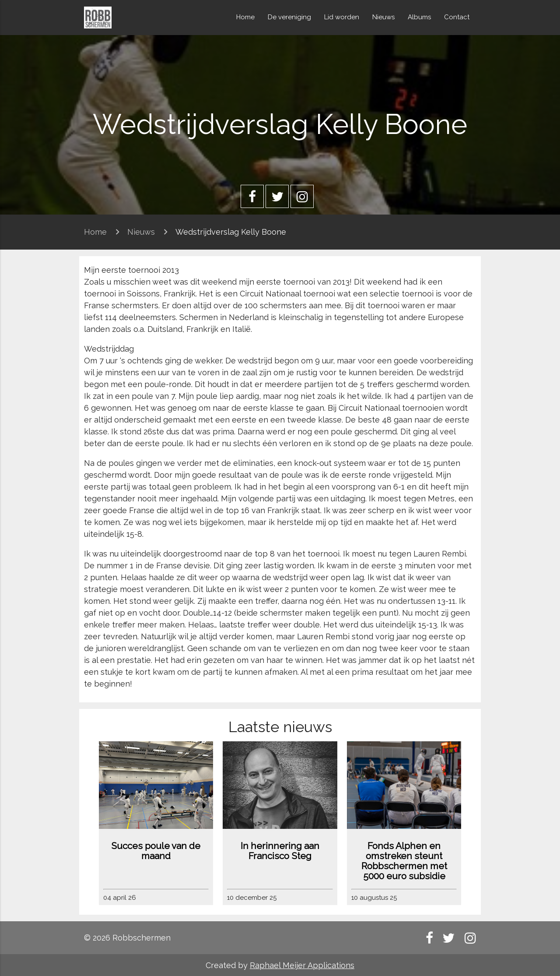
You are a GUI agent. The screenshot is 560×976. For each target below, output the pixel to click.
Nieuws (383, 17)
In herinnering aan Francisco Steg (280, 851)
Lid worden (342, 17)
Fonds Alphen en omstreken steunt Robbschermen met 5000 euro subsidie (404, 861)
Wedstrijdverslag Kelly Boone (231, 232)
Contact (457, 17)
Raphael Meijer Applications (302, 965)
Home (245, 17)
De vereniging (289, 17)
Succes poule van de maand (156, 851)
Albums (419, 17)
